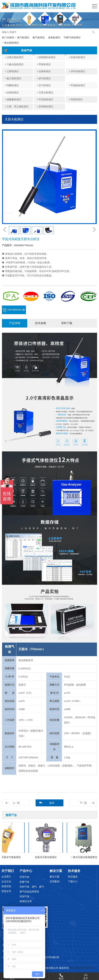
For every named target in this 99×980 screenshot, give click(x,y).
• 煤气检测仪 (44, 78)
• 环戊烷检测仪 (45, 99)
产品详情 (15, 323)
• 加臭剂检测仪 (77, 57)
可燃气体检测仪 (72, 37)
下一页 (83, 803)
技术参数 (41, 323)
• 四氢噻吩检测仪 (46, 57)
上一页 (16, 803)
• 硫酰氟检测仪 (13, 99)
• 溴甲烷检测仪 (77, 71)
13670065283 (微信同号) (14, 311)
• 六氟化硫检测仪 (14, 64)
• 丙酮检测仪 (12, 85)
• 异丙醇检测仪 (45, 107)
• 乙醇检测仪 (12, 71)
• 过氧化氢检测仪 (14, 57)
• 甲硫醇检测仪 (77, 85)
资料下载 (67, 323)
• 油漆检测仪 (44, 71)
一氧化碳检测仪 (10, 43)
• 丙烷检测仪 (76, 99)
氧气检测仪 (23, 37)
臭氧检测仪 (54, 37)
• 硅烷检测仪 (12, 92)
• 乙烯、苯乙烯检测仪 (17, 107)
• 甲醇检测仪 (44, 64)
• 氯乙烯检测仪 (13, 78)
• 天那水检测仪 (45, 92)
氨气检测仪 (39, 37)
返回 (52, 803)
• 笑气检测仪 (44, 85)
